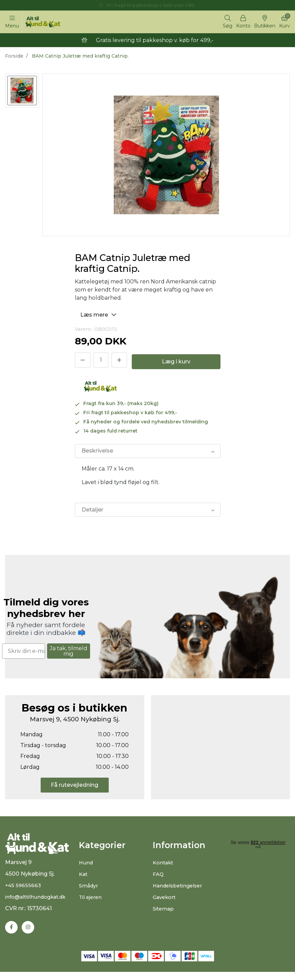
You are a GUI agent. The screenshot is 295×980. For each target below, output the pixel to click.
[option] (22, 92)
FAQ (159, 877)
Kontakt (164, 866)
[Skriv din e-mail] (24, 654)
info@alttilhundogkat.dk (39, 904)
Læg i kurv (176, 363)
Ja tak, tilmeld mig (69, 654)
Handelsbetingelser (180, 889)
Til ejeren (91, 901)
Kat (84, 877)
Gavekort (165, 901)
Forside (14, 57)
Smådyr (90, 889)
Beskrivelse (97, 453)
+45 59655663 (24, 893)
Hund (86, 866)
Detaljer (92, 512)
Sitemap (164, 912)
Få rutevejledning (75, 788)
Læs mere (99, 316)
